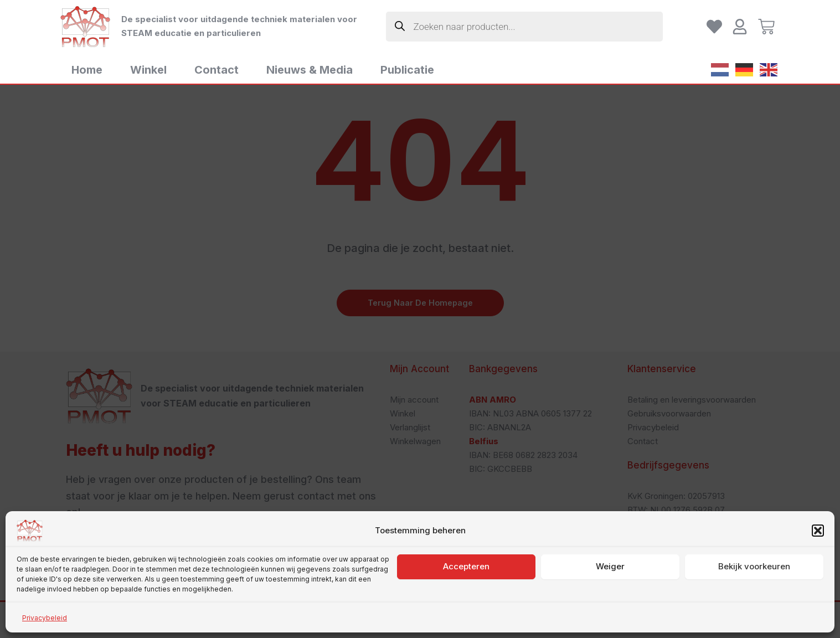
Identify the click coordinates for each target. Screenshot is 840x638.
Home (87, 70)
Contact (217, 70)
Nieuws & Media (310, 70)
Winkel (148, 70)
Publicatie (407, 70)
